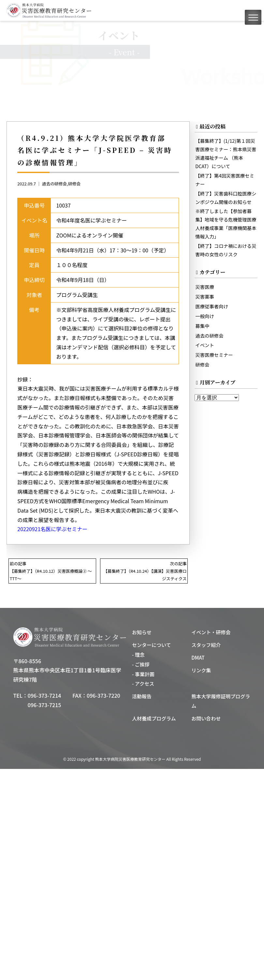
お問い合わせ (206, 718)
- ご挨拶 (141, 664)
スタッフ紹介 (206, 645)
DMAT (198, 658)
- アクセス (143, 684)
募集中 (202, 326)
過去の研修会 (55, 184)
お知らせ (142, 632)
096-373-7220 (103, 695)
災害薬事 (205, 296)
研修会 (74, 184)
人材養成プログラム (154, 718)
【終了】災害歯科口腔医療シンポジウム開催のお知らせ (226, 198)
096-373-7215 (44, 705)
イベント (205, 345)
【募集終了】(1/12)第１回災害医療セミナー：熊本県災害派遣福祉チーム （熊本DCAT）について (226, 153)
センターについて (152, 645)
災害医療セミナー (214, 355)
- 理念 (138, 655)
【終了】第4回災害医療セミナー (225, 180)
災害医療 (205, 287)
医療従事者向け (212, 306)
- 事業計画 (143, 674)
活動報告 (142, 696)
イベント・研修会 (211, 632)
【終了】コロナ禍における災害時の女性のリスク (226, 250)
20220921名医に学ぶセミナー (52, 529)
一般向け (205, 316)
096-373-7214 (44, 695)
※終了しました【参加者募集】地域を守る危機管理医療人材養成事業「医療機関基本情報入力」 (226, 224)
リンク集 (201, 670)
